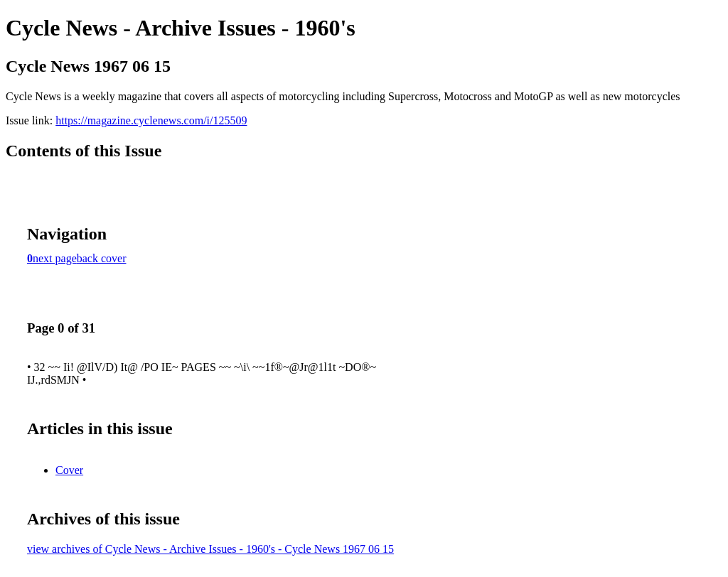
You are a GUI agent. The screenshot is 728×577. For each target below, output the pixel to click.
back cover (102, 258)
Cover (69, 470)
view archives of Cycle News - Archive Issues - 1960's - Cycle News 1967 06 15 (210, 549)
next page (55, 258)
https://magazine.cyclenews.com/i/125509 (151, 120)
